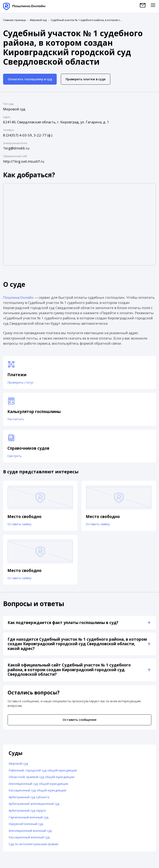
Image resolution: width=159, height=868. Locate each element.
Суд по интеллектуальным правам (33, 846)
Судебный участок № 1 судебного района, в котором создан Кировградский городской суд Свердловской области (87, 20)
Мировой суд (38, 20)
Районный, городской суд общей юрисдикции (43, 772)
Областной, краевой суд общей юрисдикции (42, 779)
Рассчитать (16, 420)
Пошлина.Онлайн (18, 297)
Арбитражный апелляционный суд (34, 806)
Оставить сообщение (80, 722)
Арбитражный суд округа (27, 813)
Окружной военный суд (26, 826)
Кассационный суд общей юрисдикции (37, 792)
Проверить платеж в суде (86, 79)
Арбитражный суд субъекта (29, 799)
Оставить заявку (20, 526)
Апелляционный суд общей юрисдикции (38, 786)
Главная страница (14, 20)
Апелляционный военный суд (30, 833)
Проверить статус (21, 383)
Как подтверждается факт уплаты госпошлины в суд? (63, 625)
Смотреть (15, 457)
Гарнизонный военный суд (29, 819)
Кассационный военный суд (29, 839)
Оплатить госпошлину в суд (30, 79)
